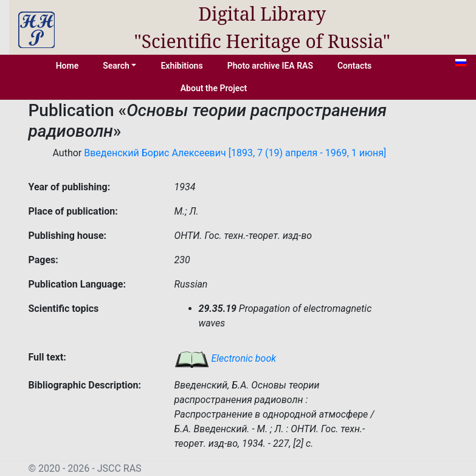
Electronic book (226, 358)
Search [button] (116, 66)
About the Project (214, 88)
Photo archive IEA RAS (270, 66)
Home (67, 66)
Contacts (354, 66)
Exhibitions (181, 66)
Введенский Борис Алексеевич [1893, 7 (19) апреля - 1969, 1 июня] (235, 153)
